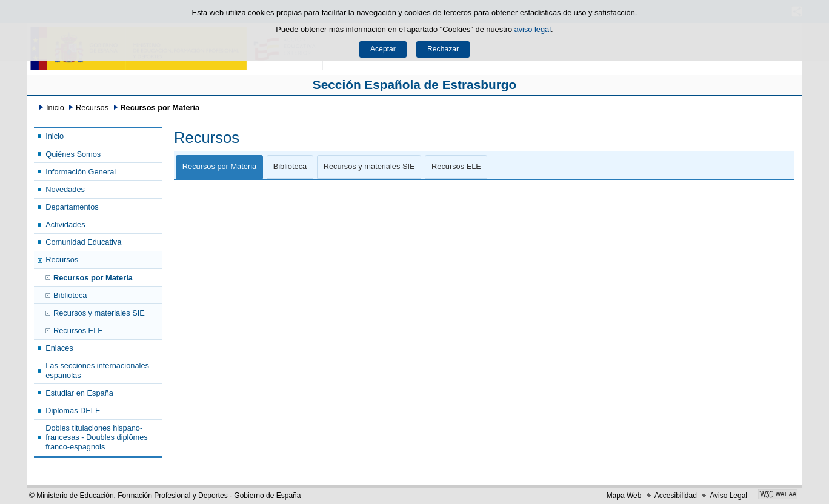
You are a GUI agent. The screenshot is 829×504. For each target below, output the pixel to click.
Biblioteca (70, 295)
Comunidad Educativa (83, 242)
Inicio (55, 108)
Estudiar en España (79, 393)
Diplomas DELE (73, 410)
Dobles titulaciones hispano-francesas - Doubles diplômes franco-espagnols (97, 437)
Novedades (65, 189)
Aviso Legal (728, 496)
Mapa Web (624, 496)
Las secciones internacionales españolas (97, 370)
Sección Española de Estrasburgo (414, 85)
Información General (81, 172)
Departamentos (72, 207)
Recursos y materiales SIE (99, 313)
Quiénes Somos (73, 154)
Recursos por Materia (93, 278)
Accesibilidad (676, 496)
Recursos (92, 108)
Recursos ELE (78, 330)
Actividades (65, 224)
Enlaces (59, 348)
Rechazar (443, 49)
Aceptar (383, 49)
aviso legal (533, 29)
